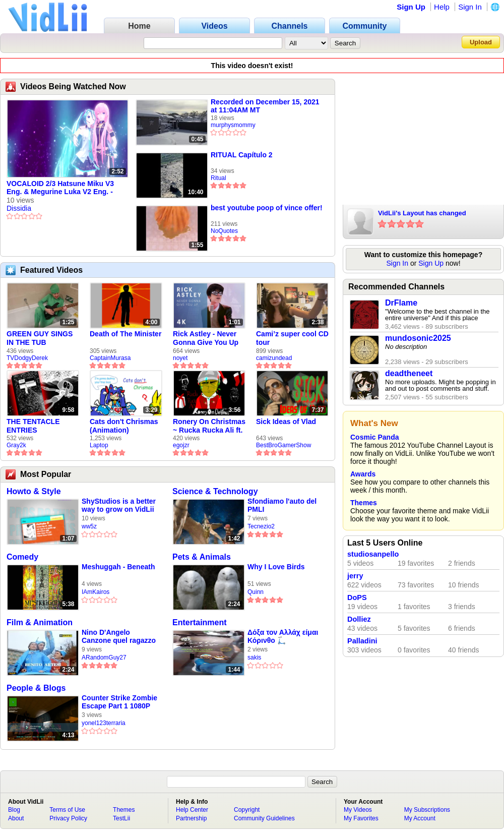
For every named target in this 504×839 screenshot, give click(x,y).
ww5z (89, 526)
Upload (481, 42)
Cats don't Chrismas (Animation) (124, 426)
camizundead (274, 358)
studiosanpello (373, 554)
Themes (364, 503)
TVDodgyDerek (27, 358)
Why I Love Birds (276, 567)
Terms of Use (67, 810)
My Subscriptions (427, 810)
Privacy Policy (68, 818)
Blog (14, 810)
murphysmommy (233, 125)
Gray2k (16, 445)
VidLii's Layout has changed (422, 213)
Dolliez (359, 619)
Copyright (247, 810)
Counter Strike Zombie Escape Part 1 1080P (119, 702)
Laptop (99, 445)
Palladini (362, 641)
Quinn (256, 592)
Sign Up (411, 7)
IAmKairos (96, 592)
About (16, 818)
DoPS (357, 597)
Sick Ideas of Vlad (286, 422)
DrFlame (401, 303)
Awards (363, 474)
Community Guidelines (264, 818)
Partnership (191, 818)
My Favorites (361, 818)
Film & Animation (40, 622)
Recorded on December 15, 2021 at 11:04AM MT (265, 106)
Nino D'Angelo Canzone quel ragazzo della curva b (119, 637)
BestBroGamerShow (283, 445)
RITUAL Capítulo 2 (242, 155)
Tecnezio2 (261, 526)
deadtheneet (409, 373)
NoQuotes (224, 231)
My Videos (358, 810)
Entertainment (200, 622)
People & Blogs (36, 688)
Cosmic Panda (374, 437)
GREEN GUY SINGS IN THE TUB (40, 338)
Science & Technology (215, 491)
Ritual (218, 178)
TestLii (121, 818)
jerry (355, 576)
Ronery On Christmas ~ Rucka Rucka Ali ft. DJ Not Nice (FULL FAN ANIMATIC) (209, 426)
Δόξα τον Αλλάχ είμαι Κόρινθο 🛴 (283, 636)
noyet (180, 358)
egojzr (181, 445)
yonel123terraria (104, 723)
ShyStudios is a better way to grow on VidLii (119, 505)
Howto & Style (34, 491)
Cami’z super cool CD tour (292, 338)
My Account (420, 818)
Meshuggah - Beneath (118, 567)
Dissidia (19, 208)
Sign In (470, 7)
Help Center (192, 810)
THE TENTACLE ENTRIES (33, 426)
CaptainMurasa (110, 358)
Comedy (22, 557)
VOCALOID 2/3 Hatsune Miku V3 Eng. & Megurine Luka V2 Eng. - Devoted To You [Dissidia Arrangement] (60, 188)
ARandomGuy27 (104, 657)
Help (442, 7)
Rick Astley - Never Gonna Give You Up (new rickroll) (206, 338)
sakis (254, 657)
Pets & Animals (202, 557)
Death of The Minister (125, 334)
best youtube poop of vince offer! (267, 208)
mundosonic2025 (418, 338)
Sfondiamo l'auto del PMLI (282, 505)
